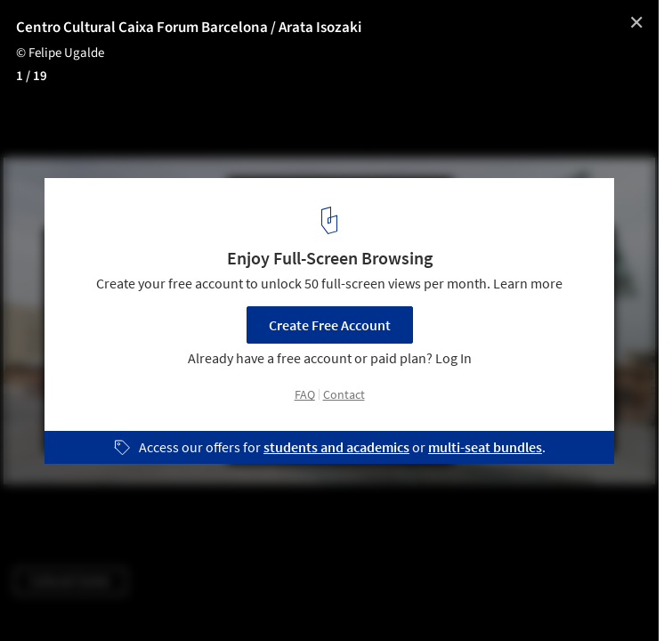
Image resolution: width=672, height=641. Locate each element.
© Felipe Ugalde (60, 53)
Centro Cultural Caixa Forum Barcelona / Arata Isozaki (189, 28)
